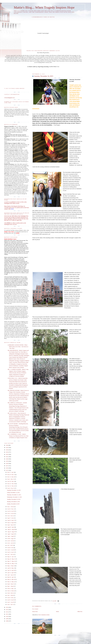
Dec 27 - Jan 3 (11, 472)
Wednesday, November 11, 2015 (14, 497)
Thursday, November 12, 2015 (14, 495)
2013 (7, 610)
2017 (7, 466)
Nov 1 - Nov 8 (11, 507)
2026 (7, 445)
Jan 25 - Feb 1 (11, 598)
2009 (7, 619)
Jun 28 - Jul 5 (11, 548)
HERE (9, 223)
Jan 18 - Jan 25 (11, 600)
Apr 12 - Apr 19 (11, 573)
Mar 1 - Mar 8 (11, 586)
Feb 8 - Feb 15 (11, 593)
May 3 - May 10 (11, 566)
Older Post (80, 612)
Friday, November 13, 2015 (13, 492)
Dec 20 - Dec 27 (11, 475)
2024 (7, 450)
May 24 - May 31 (11, 559)
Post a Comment (35, 609)
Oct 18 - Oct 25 (11, 511)
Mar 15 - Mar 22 (11, 582)
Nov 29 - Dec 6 (11, 481)
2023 (7, 452)
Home (58, 612)
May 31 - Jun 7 (11, 557)
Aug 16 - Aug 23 (11, 532)
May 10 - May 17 (11, 563)
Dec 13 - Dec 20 (11, 477)
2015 (7, 470)
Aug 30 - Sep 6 (11, 527)
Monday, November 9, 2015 (13, 502)
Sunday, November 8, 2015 (13, 504)
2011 (7, 614)
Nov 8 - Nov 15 (11, 488)
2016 (7, 468)
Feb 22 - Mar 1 (11, 589)
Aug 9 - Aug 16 (11, 534)
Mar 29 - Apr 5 (11, 577)
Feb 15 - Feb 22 (11, 591)
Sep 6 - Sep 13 (11, 525)
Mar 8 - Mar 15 (11, 584)
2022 (7, 454)
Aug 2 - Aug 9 (11, 536)
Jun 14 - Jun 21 (11, 552)
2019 (7, 461)
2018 (7, 463)
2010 (7, 616)
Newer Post (35, 612)
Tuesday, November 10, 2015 (14, 499)
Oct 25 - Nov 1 (11, 509)
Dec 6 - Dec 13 (11, 479)
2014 (7, 607)
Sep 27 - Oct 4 (11, 518)
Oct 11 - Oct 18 (11, 513)
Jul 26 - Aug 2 (11, 538)
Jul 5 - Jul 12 (10, 545)
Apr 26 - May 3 (11, 568)
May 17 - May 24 (11, 561)
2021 (7, 457)
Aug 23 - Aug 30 (11, 529)
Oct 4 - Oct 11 (11, 516)
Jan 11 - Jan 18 (11, 602)
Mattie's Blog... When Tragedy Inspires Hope (44, 7)
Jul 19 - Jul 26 (11, 541)
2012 (7, 612)
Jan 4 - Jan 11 (11, 604)
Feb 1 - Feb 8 (11, 595)
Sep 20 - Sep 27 (11, 520)
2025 (7, 448)
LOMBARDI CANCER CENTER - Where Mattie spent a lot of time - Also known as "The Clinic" (18, 347)
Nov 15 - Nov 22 (11, 486)
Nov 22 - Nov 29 (11, 484)
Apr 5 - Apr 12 (11, 575)
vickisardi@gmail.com (9, 98)
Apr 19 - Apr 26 (11, 570)
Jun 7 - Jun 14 (11, 554)
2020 (7, 459)
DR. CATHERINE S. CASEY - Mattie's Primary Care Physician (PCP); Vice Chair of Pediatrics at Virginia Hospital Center (18, 436)
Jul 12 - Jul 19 (11, 543)
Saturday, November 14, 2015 (44, 76)
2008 (7, 621)
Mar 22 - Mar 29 (11, 579)
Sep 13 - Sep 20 (11, 523)
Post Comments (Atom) (44, 615)
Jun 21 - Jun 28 (11, 550)
